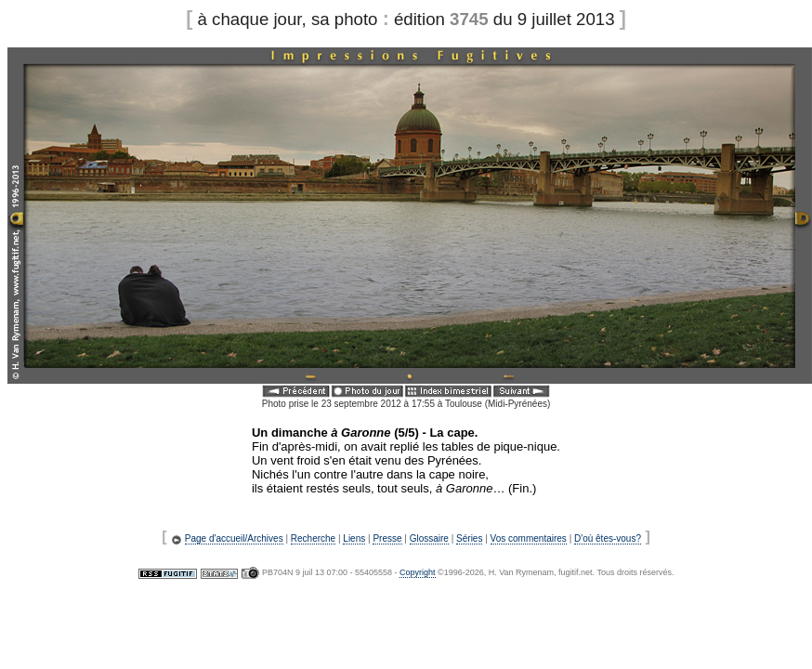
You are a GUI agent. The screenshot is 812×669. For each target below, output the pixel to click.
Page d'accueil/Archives (234, 538)
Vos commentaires (529, 538)
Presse (387, 538)
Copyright (418, 572)
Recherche (313, 538)
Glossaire (429, 538)
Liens (354, 538)
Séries (469, 538)
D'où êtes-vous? (608, 538)
